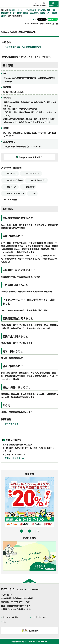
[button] (36, 4)
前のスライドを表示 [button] (22, 531)
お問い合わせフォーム (14, 458)
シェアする (32, 19)
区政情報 (33, 10)
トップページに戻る (11, 617)
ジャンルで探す (16, 13)
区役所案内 (34, 631)
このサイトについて (39, 617)
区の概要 (41, 10)
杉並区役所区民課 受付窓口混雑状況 (23, 47)
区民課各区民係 (11, 424)
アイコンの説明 (10, 199)
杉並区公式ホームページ (18, 10)
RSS (4, 622)
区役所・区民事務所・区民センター (37, 13)
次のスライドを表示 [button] (29, 531)
